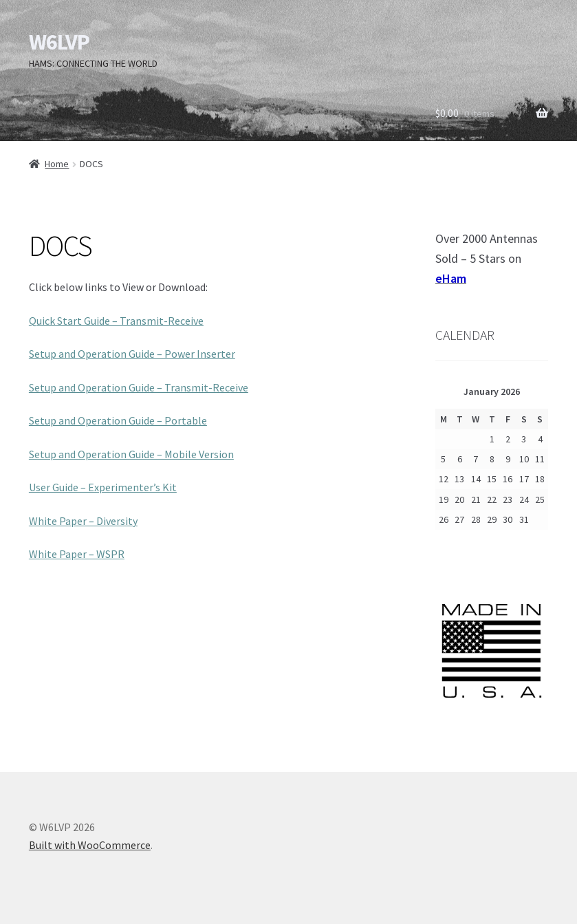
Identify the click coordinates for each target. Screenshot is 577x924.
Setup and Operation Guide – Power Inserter (132, 354)
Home (57, 164)
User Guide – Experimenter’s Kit (103, 487)
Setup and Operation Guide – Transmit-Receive (139, 387)
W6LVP (59, 42)
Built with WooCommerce (90, 845)
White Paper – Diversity (83, 521)
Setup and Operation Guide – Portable (118, 420)
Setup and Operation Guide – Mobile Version (131, 454)
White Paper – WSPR (77, 554)
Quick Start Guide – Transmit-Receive (116, 321)
